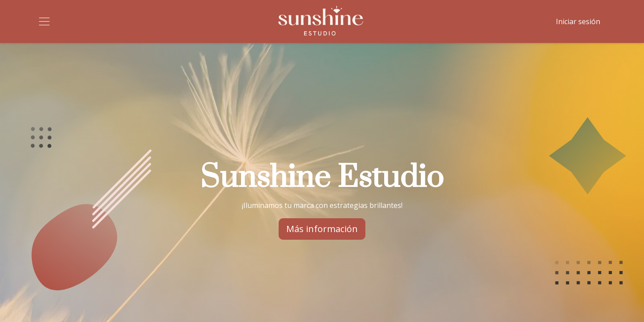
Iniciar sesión (578, 21)
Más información (322, 229)
